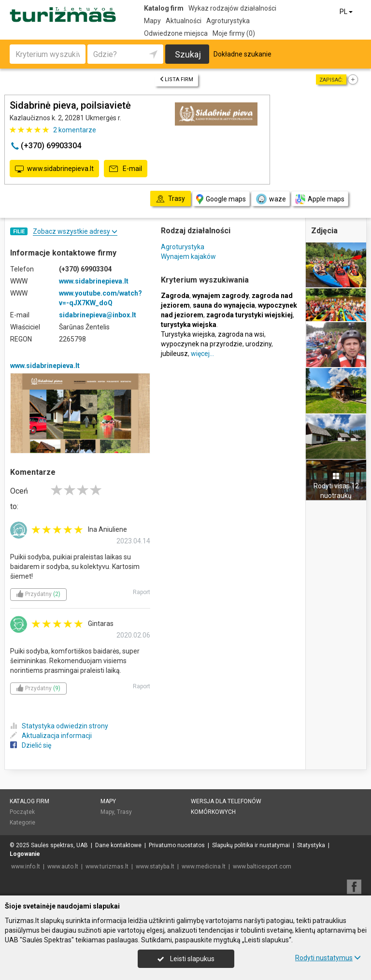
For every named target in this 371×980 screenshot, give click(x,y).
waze (271, 199)
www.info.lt (26, 866)
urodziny (258, 344)
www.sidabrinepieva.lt (54, 169)
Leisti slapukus (186, 959)
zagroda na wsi (241, 334)
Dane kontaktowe (118, 845)
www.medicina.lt (204, 866)
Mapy (152, 21)
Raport (142, 592)
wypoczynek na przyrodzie (202, 344)
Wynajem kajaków (188, 256)
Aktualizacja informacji (51, 736)
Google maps (221, 199)
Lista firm (176, 79)
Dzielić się (31, 745)
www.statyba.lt (155, 866)
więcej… (202, 354)
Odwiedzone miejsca (176, 33)
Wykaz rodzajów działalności (232, 8)
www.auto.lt (63, 866)
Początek (22, 812)
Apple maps (320, 199)
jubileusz (174, 354)
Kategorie (22, 823)
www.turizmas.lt (107, 866)
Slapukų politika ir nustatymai (251, 845)
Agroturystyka (228, 21)
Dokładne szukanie (243, 54)
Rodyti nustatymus (328, 958)
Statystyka (311, 845)
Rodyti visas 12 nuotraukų (336, 486)
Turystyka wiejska (188, 334)
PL (347, 12)
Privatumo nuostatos (177, 845)
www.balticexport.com (262, 866)
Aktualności (184, 21)
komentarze (75, 130)
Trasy (124, 812)
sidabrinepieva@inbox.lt (98, 315)
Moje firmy (234, 33)
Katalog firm (164, 8)
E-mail (126, 169)
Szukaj (188, 54)
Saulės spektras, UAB (59, 845)
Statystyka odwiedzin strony (59, 726)
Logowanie (25, 854)
